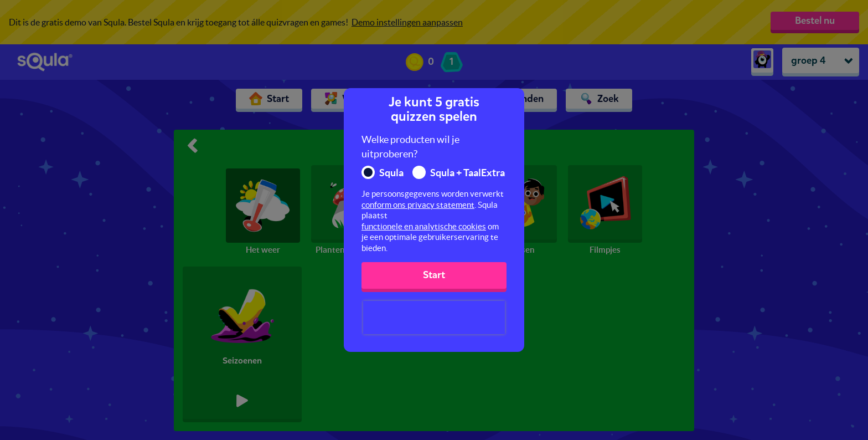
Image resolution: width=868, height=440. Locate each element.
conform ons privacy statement (418, 205)
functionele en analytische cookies (424, 226)
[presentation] (434, 318)
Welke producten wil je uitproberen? (410, 147)
